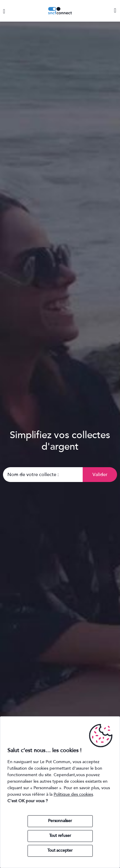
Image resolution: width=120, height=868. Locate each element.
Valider (100, 475)
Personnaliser (60, 821)
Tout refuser (60, 836)
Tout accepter (60, 850)
